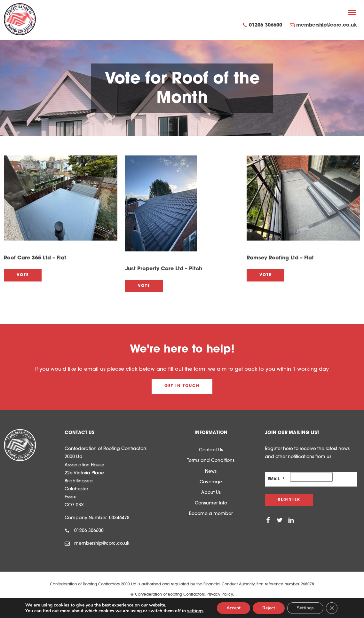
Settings (305, 608)
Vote (23, 275)
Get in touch (182, 386)
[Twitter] (280, 520)
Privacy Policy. (220, 595)
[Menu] (352, 12)
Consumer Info (211, 503)
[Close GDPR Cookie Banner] (332, 608)
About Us (211, 493)
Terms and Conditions (211, 461)
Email (276, 479)
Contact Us (211, 450)
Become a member (211, 514)
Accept (233, 608)
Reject (269, 608)
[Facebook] (268, 520)
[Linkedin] (291, 520)
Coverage (211, 482)
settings (195, 611)
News (211, 472)
